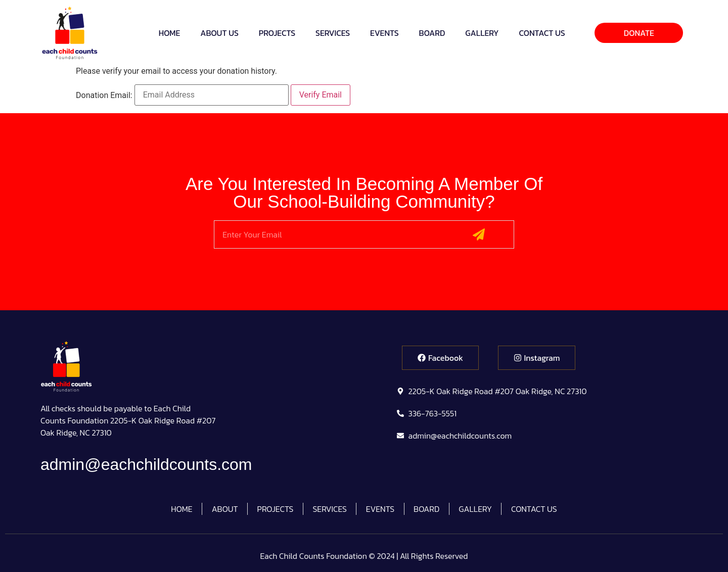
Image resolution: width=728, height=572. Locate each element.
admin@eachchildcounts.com (146, 464)
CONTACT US (542, 33)
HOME (170, 33)
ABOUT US (219, 33)
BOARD (432, 33)
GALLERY (482, 33)
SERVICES (333, 33)
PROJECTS (277, 33)
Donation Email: (104, 96)
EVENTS (384, 33)
